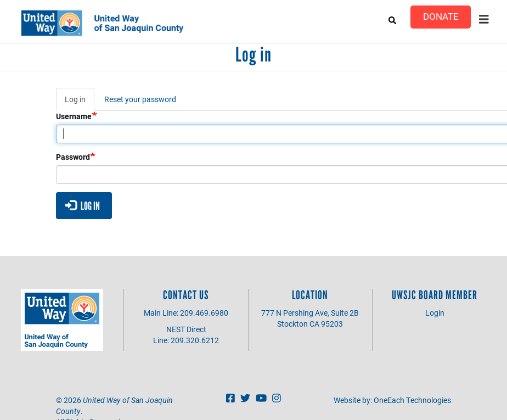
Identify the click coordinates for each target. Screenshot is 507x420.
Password (73, 157)
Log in (80, 102)
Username (74, 116)
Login (435, 313)
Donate (441, 16)
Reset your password (140, 99)
